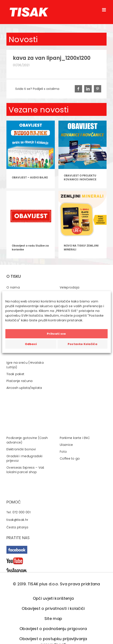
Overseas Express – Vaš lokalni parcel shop (25, 470)
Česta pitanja (17, 527)
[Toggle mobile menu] (104, 10)
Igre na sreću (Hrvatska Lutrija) (25, 365)
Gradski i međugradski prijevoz (24, 458)
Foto (63, 452)
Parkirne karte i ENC (75, 438)
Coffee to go (70, 458)
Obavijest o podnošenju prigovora (53, 629)
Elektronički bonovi (21, 449)
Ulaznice (66, 445)
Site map (53, 619)
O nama (13, 287)
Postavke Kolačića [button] (82, 344)
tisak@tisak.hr (17, 520)
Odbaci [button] (31, 344)
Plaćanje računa (20, 381)
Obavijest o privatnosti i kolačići (53, 608)
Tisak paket (15, 374)
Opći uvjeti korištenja (53, 598)
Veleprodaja (69, 287)
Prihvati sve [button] (57, 334)
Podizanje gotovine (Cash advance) (27, 440)
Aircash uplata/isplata (24, 388)
